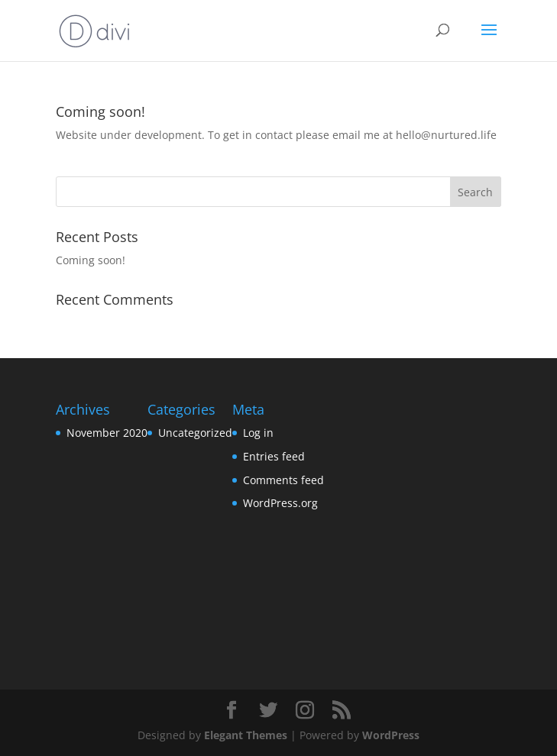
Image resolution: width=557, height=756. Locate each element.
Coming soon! (100, 111)
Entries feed (274, 456)
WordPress (391, 735)
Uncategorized (195, 433)
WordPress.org (280, 503)
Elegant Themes (246, 735)
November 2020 (107, 433)
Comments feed (283, 480)
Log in (258, 433)
